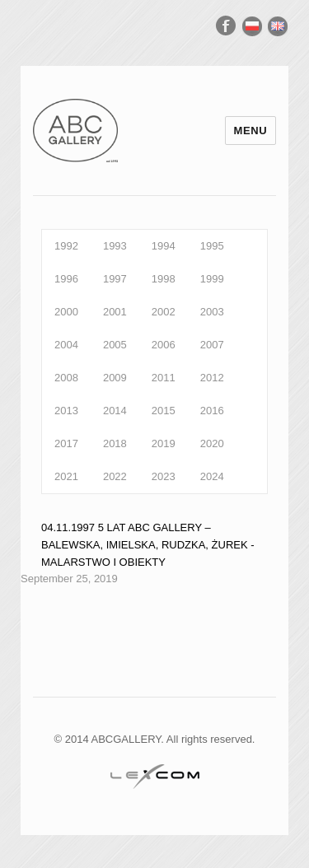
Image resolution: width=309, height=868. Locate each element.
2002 (164, 312)
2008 (66, 378)
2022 (115, 476)
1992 (66, 246)
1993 (115, 246)
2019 (164, 443)
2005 (115, 345)
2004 (66, 345)
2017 (66, 443)
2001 (115, 312)
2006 (164, 345)
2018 (115, 443)
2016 (212, 411)
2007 (212, 345)
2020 (212, 443)
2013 (66, 411)
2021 (66, 476)
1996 (66, 279)
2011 (164, 378)
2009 (115, 378)
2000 (66, 312)
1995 (212, 246)
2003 (212, 312)
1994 (164, 246)
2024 (212, 476)
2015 (164, 411)
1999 (212, 279)
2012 (212, 378)
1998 (164, 279)
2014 (115, 411)
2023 (164, 476)
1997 (115, 279)
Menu (251, 131)
